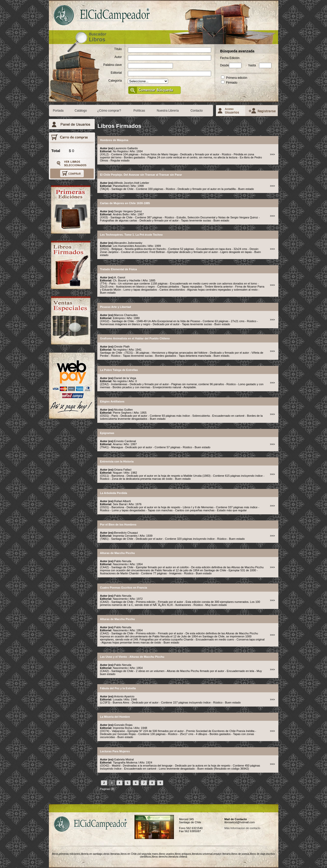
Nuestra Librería (168, 111)
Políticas (139, 111)
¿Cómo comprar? (109, 111)
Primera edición (234, 78)
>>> (272, 154)
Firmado (229, 83)
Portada (58, 111)
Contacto (197, 111)
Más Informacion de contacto (242, 828)
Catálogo (81, 111)
